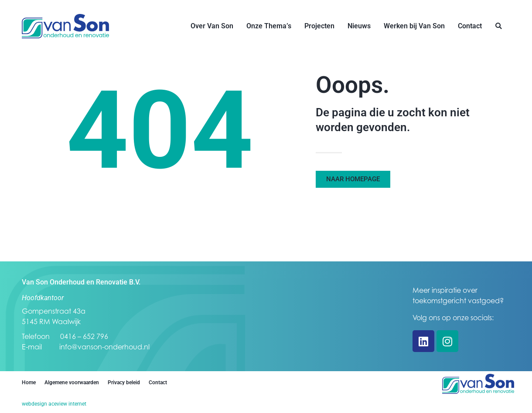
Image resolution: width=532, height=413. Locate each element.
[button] (499, 26)
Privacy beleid (124, 383)
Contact (470, 26)
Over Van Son (212, 26)
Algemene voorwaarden (72, 383)
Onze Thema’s (269, 26)
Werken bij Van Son (414, 26)
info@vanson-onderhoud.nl (104, 347)
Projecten (319, 26)
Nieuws (359, 26)
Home (29, 383)
